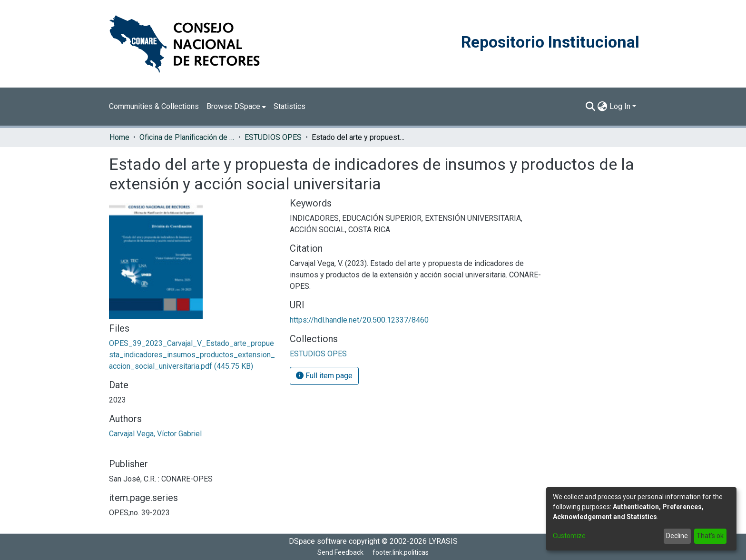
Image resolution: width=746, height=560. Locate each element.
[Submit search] (591, 107)
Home (119, 137)
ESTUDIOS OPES (273, 137)
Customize (569, 536)
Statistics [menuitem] (290, 106)
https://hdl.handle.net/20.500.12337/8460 (359, 320)
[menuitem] (236, 107)
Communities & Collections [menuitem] (154, 106)
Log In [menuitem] (620, 106)
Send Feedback (340, 552)
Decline (677, 536)
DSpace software (318, 541)
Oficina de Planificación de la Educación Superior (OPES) (187, 137)
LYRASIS (443, 541)
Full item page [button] (324, 376)
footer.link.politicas (401, 552)
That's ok (710, 536)
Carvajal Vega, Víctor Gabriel (155, 434)
